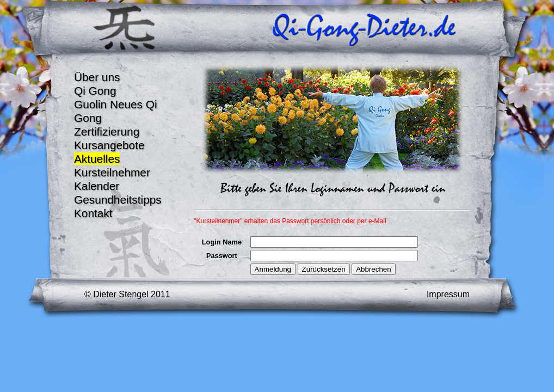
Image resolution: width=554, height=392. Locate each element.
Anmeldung (273, 269)
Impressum (448, 294)
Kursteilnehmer (112, 172)
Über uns (97, 77)
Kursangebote (109, 145)
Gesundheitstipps (118, 200)
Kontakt (93, 213)
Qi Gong (95, 91)
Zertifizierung (107, 131)
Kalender (97, 186)
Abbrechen (373, 269)
